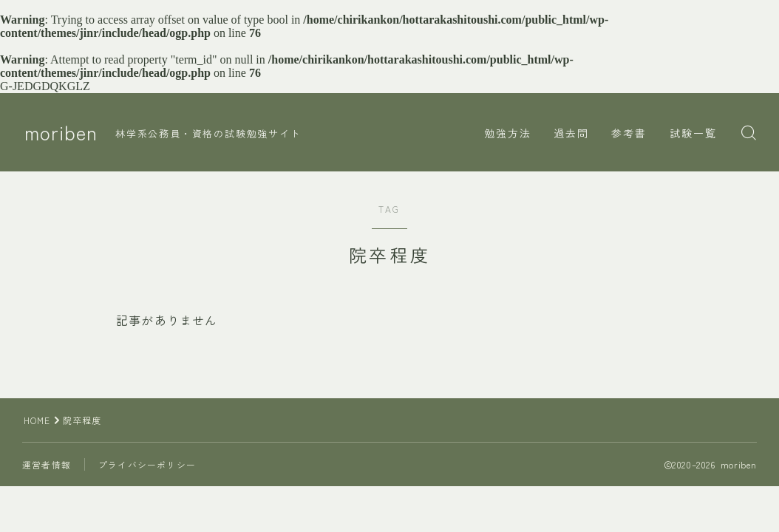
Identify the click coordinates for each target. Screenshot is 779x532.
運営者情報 (47, 464)
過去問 (571, 133)
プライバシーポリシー (147, 464)
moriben (62, 133)
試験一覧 (693, 133)
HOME (37, 420)
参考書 (629, 133)
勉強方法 (508, 133)
